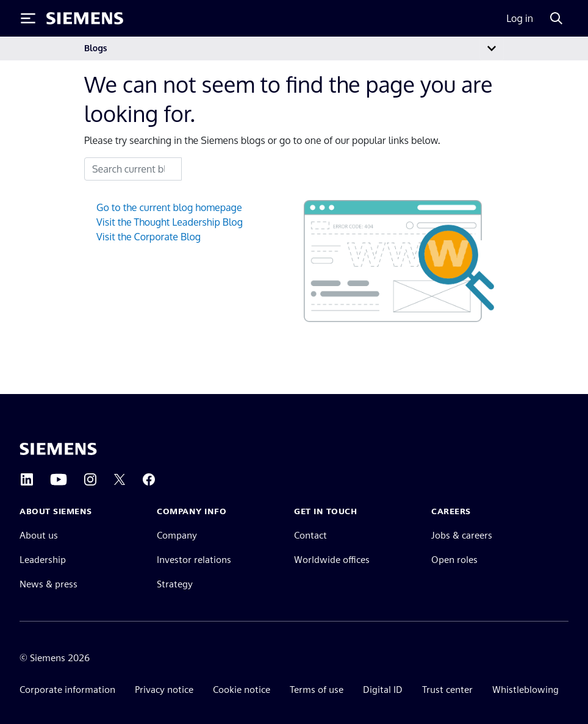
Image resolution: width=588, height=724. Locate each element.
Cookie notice (242, 690)
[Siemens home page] (58, 449)
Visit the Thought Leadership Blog (170, 222)
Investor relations (194, 560)
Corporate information (67, 690)
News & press (48, 584)
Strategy (175, 584)
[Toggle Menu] (28, 18)
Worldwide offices (332, 560)
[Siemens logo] (85, 18)
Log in (520, 18)
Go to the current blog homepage (169, 207)
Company (177, 535)
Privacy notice (164, 690)
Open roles (454, 560)
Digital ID (383, 690)
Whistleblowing (525, 690)
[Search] (556, 18)
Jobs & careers (462, 535)
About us (39, 535)
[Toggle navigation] (492, 48)
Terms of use (317, 690)
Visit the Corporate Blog (149, 237)
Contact (310, 535)
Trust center (447, 690)
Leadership (43, 560)
